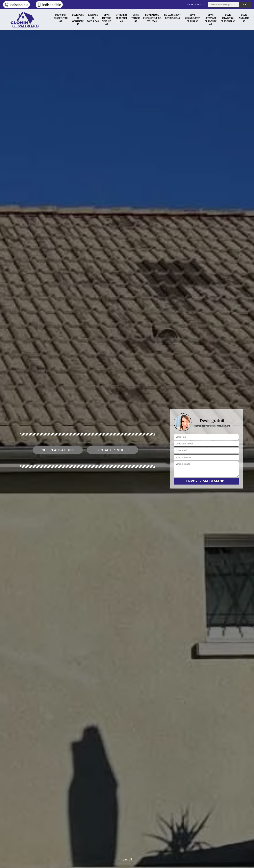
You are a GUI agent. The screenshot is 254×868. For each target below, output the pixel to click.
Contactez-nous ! (112, 450)
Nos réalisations (58, 450)
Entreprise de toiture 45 (121, 18)
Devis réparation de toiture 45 (228, 18)
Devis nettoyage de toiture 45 (210, 20)
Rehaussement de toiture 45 (172, 16)
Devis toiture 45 (136, 18)
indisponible (16, 5)
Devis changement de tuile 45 (193, 18)
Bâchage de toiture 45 (93, 18)
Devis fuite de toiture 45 (107, 20)
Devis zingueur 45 (244, 18)
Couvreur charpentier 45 (61, 18)
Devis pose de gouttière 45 (78, 20)
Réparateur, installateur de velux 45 (152, 18)
